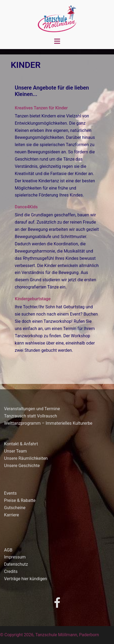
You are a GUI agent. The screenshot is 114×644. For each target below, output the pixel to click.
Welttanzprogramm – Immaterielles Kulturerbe (48, 423)
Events (10, 493)
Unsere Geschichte (22, 466)
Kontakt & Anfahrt (21, 444)
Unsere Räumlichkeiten (26, 458)
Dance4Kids (26, 207)
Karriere (12, 515)
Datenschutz (16, 564)
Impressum (15, 557)
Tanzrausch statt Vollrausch (31, 416)
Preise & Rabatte (20, 500)
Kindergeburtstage (33, 299)
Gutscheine (15, 508)
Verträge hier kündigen (25, 579)
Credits (11, 571)
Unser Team (15, 451)
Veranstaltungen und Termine (32, 409)
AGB (8, 550)
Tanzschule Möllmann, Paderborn (67, 635)
